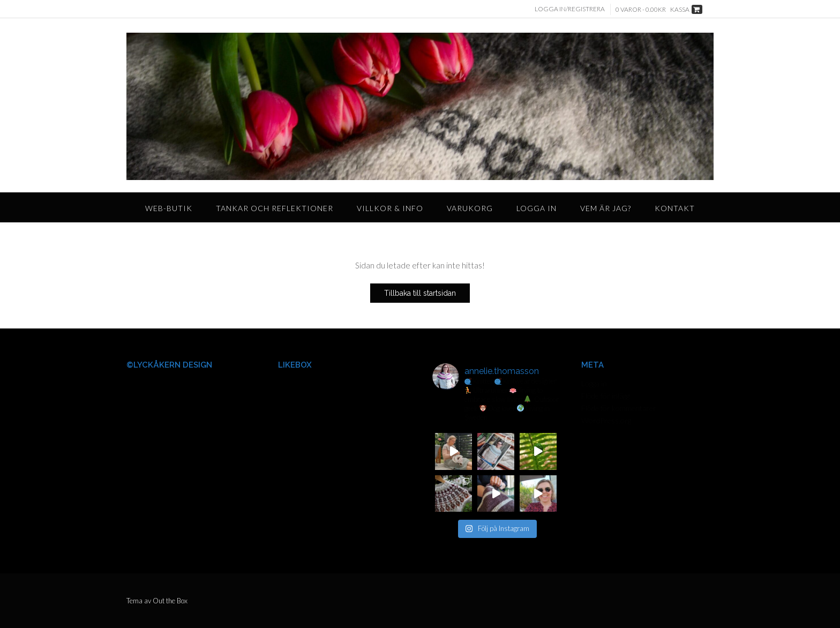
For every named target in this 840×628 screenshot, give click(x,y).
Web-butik (169, 208)
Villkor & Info (390, 208)
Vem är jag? (606, 208)
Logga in (537, 208)
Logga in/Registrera (570, 9)
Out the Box (170, 601)
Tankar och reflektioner (275, 208)
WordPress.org (606, 420)
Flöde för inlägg (605, 396)
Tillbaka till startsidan (420, 293)
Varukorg (470, 208)
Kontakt (675, 208)
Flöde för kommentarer (619, 408)
